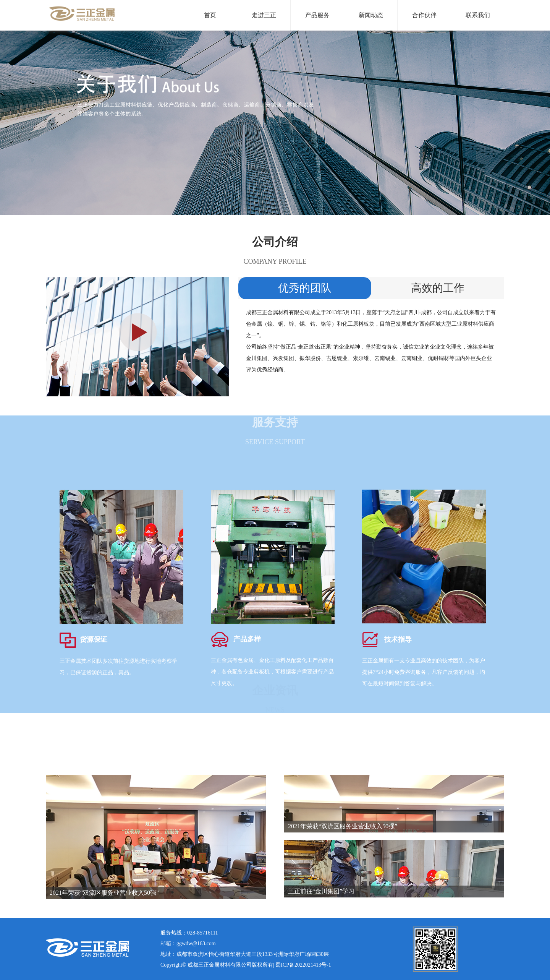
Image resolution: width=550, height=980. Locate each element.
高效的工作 (438, 288)
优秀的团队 (305, 288)
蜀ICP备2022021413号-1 (303, 965)
